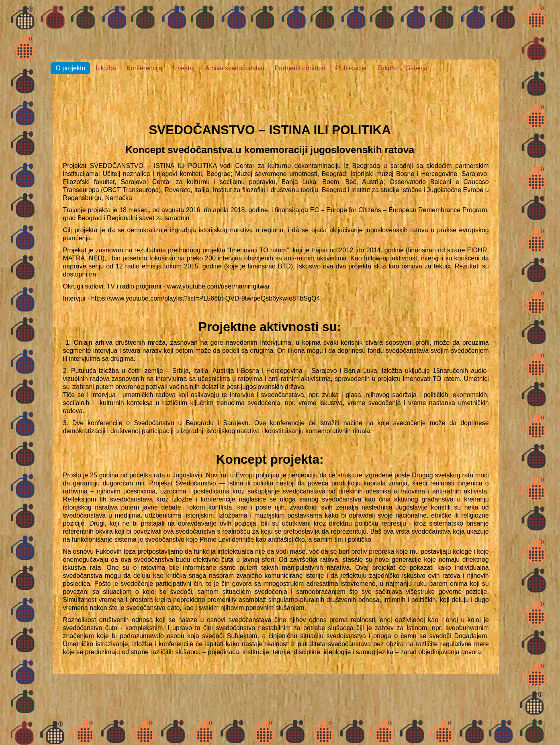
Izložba (106, 68)
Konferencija (144, 68)
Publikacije (351, 68)
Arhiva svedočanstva (235, 68)
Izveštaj (184, 68)
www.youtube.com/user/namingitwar (219, 286)
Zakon (386, 68)
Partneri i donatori (300, 68)
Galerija (416, 68)
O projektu (70, 68)
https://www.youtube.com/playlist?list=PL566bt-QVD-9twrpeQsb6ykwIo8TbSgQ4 (206, 298)
